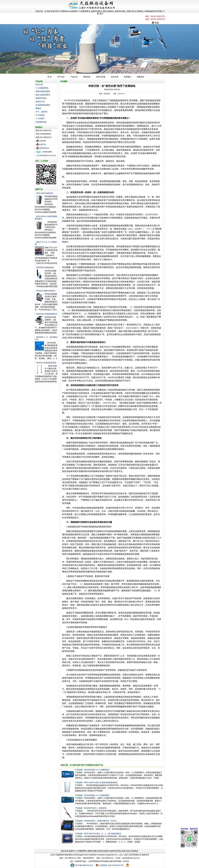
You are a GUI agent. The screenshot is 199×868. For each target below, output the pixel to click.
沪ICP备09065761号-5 (82, 865)
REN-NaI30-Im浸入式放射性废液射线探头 (101, 782)
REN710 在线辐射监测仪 (46, 363)
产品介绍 (74, 77)
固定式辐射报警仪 (43, 95)
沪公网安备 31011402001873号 (110, 865)
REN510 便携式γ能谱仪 (46, 291)
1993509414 (43, 148)
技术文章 (115, 77)
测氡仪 (38, 108)
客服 (155, 23)
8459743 (41, 144)
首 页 (50, 77)
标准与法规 (101, 77)
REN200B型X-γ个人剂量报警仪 (97, 795)
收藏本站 (141, 77)
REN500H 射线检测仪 (45, 267)
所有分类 (39, 85)
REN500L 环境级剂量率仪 (47, 314)
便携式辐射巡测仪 (43, 91)
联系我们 (128, 77)
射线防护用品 (41, 98)
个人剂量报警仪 (42, 88)
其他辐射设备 (41, 122)
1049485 (41, 141)
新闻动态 (87, 77)
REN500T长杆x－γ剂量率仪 (95, 808)
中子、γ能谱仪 (42, 112)
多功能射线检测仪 (43, 105)
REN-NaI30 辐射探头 (45, 193)
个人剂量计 (40, 118)
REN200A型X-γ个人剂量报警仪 (97, 770)
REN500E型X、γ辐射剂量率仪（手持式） (101, 821)
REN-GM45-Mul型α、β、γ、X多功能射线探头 (103, 834)
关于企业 (61, 77)
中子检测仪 (40, 115)
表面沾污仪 (40, 102)
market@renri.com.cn (46, 155)
